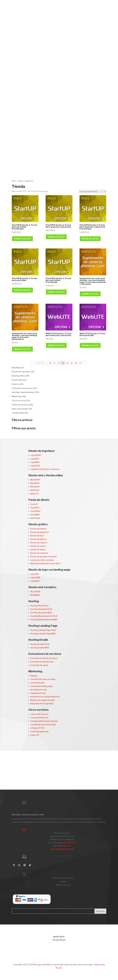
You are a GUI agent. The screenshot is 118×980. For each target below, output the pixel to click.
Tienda (20, 181)
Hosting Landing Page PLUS (43, 630)
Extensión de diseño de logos (44, 658)
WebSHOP (35, 487)
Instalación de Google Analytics (45, 697)
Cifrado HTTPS (37, 728)
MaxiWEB (35, 483)
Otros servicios (39, 710)
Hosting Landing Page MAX (43, 634)
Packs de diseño (39, 500)
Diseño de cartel (38, 546)
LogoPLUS (35, 466)
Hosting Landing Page (43, 626)
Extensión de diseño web (42, 662)
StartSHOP (35, 511)
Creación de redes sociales (43, 679)
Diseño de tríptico (39, 543)
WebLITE (35, 494)
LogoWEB (35, 581)
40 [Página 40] (50, 363)
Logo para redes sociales (42, 560)
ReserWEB (35, 592)
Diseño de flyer (37, 536)
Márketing (35, 671)
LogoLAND (35, 577)
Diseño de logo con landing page (50, 570)
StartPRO (35, 508)
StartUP (34, 504)
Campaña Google (38, 693)
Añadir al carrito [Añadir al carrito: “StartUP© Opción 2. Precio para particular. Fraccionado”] (22, 239)
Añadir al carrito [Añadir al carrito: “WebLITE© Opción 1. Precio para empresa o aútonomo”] (56, 345)
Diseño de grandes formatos (44, 556)
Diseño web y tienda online (46, 475)
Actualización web (39, 690)
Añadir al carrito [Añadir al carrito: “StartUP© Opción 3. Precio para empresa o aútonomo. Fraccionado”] (90, 239)
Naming (34, 676)
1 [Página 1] (37, 363)
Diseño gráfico (38, 524)
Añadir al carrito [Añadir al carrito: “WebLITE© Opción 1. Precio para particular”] (90, 345)
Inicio (14, 181)
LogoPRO (35, 459)
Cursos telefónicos (39, 718)
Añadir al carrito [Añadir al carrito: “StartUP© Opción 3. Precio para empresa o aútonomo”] (56, 237)
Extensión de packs (39, 665)
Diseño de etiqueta (39, 553)
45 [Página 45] (72, 363)
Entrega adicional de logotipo (44, 721)
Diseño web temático (42, 587)
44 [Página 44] (67, 363)
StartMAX (35, 515)
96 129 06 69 (70, 843)
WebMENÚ (35, 595)
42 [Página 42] (59, 363)
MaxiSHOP (35, 480)
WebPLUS (35, 490)
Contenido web (37, 683)
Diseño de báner (38, 550)
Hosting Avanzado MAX (41, 613)
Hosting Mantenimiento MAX (44, 620)
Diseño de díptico (38, 539)
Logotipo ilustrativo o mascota (45, 469)
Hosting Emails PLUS (40, 644)
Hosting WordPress (39, 606)
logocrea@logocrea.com (62, 849)
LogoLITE (35, 735)
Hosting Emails (38, 640)
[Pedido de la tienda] (92, 192)
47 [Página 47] (80, 363)
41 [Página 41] (54, 363)
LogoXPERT (36, 455)
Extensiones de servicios (45, 654)
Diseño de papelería (40, 532)
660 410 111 (65, 846)
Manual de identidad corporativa (45, 563)
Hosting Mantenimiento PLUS (44, 616)
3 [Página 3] (43, 363)
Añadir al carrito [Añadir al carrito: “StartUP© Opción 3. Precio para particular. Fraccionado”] (56, 292)
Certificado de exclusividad (43, 725)
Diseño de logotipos (42, 451)
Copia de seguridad (39, 731)
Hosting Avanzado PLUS (41, 609)
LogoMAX (35, 462)
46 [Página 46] (76, 363)
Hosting (34, 601)
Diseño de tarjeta (38, 529)
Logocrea (41, 965)
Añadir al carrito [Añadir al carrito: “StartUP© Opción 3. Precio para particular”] (22, 290)
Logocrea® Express (39, 714)
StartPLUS (35, 518)
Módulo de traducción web (43, 700)
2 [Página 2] (40, 363)
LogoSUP (35, 574)
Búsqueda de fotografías (42, 704)
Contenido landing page (41, 686)
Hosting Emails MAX (40, 648)
